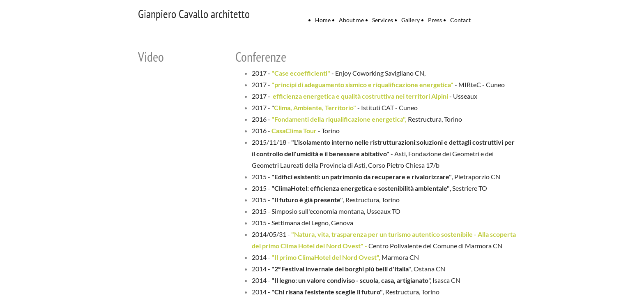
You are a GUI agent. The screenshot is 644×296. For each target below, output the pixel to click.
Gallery (411, 20)
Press (435, 20)
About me (351, 20)
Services (383, 20)
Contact (460, 20)
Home (323, 20)
